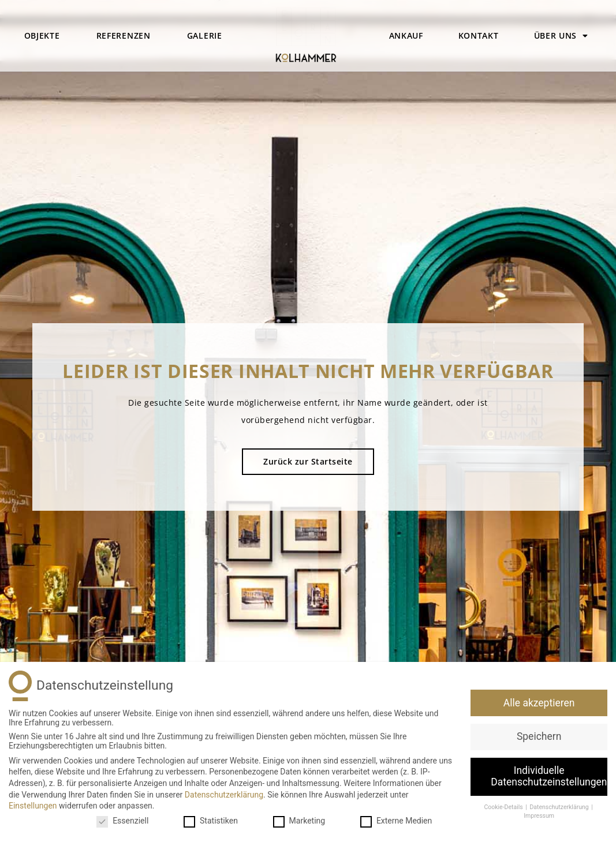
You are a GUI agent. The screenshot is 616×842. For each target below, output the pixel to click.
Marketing (299, 821)
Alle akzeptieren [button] (539, 703)
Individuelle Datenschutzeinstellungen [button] (549, 776)
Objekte (42, 35)
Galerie (205, 35)
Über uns (561, 36)
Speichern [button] (539, 736)
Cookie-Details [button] (504, 807)
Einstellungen (33, 806)
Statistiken (211, 821)
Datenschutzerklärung (224, 795)
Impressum (539, 816)
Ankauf (406, 35)
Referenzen (124, 35)
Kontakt (479, 35)
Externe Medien (396, 821)
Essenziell (122, 821)
